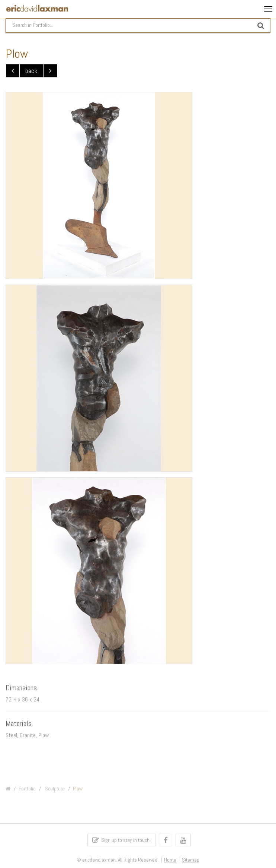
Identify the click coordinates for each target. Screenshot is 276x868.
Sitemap (191, 862)
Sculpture (54, 792)
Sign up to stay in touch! (121, 842)
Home (170, 862)
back (31, 71)
